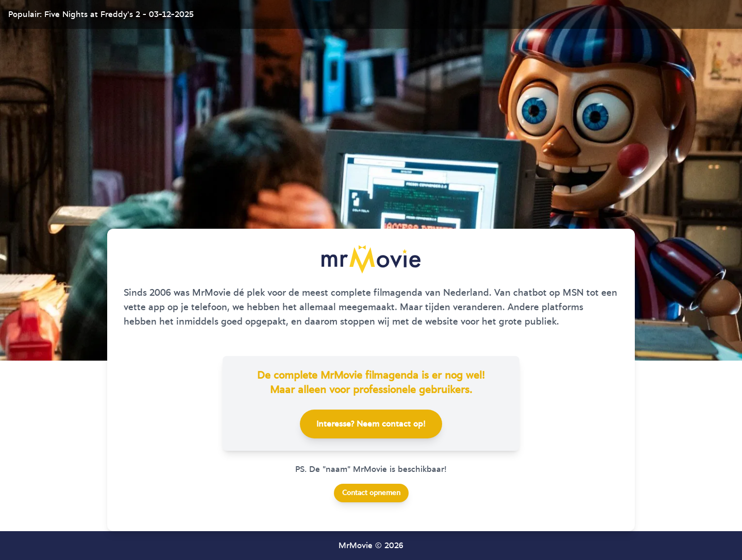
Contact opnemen (371, 493)
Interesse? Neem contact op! (371, 424)
